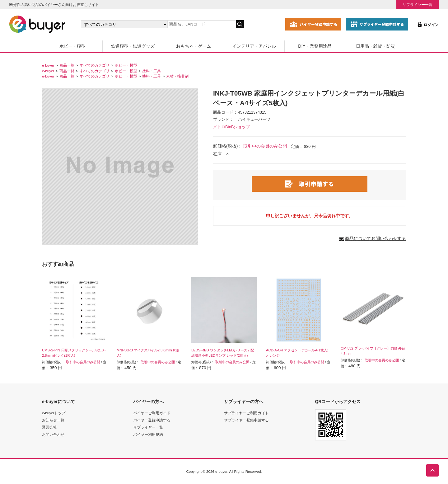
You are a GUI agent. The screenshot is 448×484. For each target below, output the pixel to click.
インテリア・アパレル (254, 46)
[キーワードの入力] (202, 24)
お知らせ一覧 (53, 420)
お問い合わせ (53, 434)
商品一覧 (67, 65)
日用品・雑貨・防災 (376, 46)
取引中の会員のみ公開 (265, 146)
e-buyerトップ (54, 413)
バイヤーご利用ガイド (152, 413)
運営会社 (49, 427)
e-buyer (48, 65)
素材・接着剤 (177, 76)
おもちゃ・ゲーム (194, 46)
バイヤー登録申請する (152, 420)
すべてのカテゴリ (95, 65)
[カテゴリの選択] (124, 24)
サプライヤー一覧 (418, 5)
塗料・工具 (152, 71)
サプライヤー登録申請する (246, 420)
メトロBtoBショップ (231, 127)
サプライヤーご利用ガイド (246, 413)
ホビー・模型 (72, 46)
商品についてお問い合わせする (376, 238)
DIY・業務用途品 (315, 46)
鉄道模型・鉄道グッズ (133, 46)
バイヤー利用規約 (148, 434)
